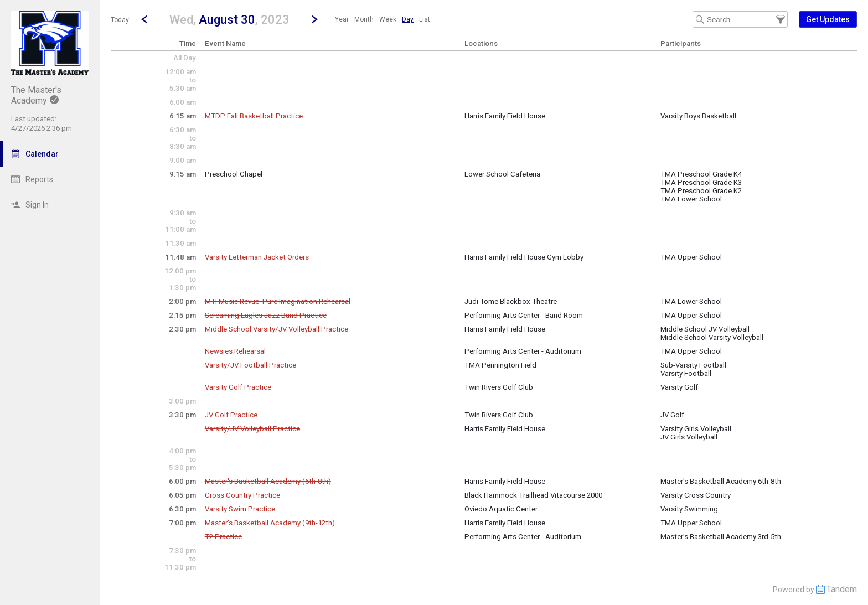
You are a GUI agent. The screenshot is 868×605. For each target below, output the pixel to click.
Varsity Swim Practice (240, 509)
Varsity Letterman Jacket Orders (257, 257)
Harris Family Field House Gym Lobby (524, 257)
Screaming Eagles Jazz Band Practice (266, 315)
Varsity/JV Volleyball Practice (252, 429)
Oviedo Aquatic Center (501, 509)
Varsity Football (686, 373)
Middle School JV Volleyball (705, 329)
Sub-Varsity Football (693, 365)
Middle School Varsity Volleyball (712, 337)
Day (408, 19)
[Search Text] (740, 19)
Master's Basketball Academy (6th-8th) (268, 481)
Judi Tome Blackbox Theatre (511, 301)
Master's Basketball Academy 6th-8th (721, 481)
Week (388, 19)
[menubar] (383, 19)
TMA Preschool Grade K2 (701, 191)
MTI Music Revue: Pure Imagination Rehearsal (278, 301)
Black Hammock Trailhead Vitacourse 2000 (533, 495)
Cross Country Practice (242, 495)
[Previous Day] (144, 19)
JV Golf (672, 415)
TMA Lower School (691, 199)
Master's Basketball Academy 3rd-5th (721, 537)
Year (342, 19)
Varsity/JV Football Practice (250, 365)
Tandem (842, 589)
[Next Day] (314, 19)
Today (120, 20)
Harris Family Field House (505, 116)
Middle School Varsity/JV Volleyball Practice (277, 329)
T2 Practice (223, 537)
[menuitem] (342, 19)
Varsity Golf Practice (238, 387)
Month (364, 19)
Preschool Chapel (234, 174)
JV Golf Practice (231, 415)
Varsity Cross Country (696, 495)
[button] (229, 19)
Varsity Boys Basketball (698, 116)
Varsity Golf (679, 387)
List (425, 19)
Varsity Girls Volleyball (696, 429)
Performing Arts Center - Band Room (524, 315)
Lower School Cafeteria (502, 174)
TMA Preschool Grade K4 (701, 174)
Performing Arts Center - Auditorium (523, 351)
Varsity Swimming (689, 509)
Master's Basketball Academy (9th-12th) (270, 523)
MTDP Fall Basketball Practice (254, 116)
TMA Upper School (691, 257)
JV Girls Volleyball (689, 437)
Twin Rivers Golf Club (499, 387)
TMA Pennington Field (500, 365)
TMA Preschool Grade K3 (701, 182)
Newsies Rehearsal (235, 351)
